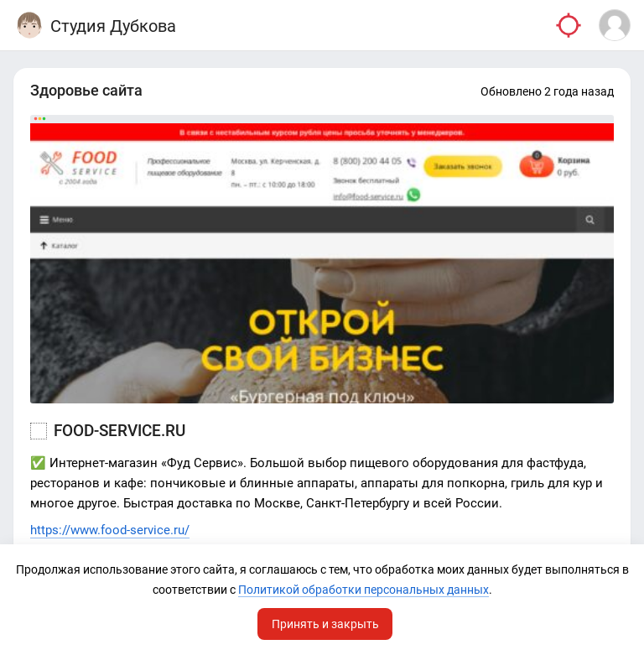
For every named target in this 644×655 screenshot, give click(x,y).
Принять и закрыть (325, 624)
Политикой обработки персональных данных (364, 590)
